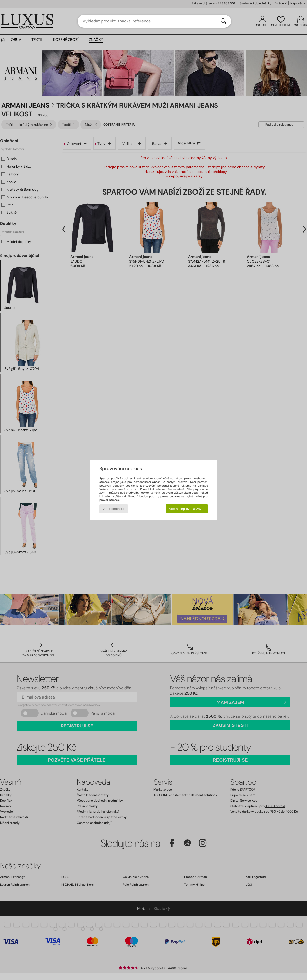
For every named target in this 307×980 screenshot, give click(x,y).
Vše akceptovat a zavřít (187, 509)
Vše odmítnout (114, 509)
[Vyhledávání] (223, 21)
